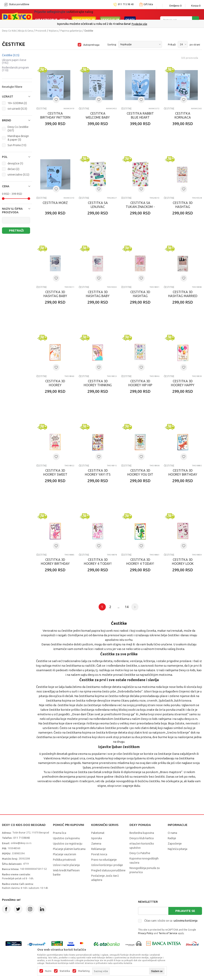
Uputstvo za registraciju (68, 844)
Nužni (48, 971)
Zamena (96, 844)
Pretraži (16, 230)
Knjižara (53, 31)
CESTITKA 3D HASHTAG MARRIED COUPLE (183, 296)
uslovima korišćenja (185, 921)
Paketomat (98, 833)
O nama (172, 833)
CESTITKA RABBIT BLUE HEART (140, 115)
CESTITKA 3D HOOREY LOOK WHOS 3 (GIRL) (183, 564)
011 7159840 (22, 838)
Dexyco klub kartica (142, 838)
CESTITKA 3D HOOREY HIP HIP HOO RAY (140, 385)
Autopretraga (91, 45)
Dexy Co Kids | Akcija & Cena (17, 31)
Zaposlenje (175, 844)
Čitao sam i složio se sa (171, 921)
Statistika (65, 971)
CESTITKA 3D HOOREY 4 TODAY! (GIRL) (98, 564)
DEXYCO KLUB (110, 14)
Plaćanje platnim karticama (69, 849)
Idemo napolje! (84, 14)
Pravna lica (60, 833)
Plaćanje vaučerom (65, 854)
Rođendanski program (15, 69)
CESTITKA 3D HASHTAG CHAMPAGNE (140, 296)
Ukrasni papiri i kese (14, 61)
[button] (17, 97)
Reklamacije (99, 849)
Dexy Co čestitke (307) (18, 129)
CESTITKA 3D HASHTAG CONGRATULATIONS (183, 207)
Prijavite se (185, 911)
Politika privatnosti (64, 860)
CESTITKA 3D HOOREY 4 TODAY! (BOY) (140, 564)
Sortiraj (112, 44)
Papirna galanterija (71, 31)
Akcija (64, 14)
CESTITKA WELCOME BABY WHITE (98, 117)
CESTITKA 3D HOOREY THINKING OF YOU (98, 385)
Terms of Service (168, 933)
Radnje (172, 838)
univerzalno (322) (18, 175)
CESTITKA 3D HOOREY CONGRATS (55, 385)
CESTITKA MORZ (55, 203)
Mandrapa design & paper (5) (18, 138)
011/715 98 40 (116, 24)
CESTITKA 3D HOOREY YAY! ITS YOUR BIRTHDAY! (98, 474)
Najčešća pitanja (178, 849)
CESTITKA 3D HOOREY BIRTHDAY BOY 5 (183, 474)
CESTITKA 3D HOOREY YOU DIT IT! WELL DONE (140, 474)
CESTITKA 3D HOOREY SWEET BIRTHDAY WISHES (55, 474)
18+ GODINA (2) (17, 103)
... (118, 607)
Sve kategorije (46, 14)
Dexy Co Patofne (140, 853)
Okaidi (130, 14)
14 (127, 607)
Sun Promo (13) (17, 145)
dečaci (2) (13, 169)
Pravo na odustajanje (104, 860)
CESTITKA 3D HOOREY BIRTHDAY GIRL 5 (55, 564)
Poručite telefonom (94, 24)
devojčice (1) (15, 163)
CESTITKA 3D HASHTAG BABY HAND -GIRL (98, 296)
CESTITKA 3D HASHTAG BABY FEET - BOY (55, 296)
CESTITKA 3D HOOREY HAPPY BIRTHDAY (183, 385)
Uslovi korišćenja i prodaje (107, 865)
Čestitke (11, 55)
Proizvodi (41, 31)
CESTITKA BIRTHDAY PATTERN (55, 115)
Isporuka (97, 838)
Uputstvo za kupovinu (66, 838)
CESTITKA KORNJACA (183, 115)
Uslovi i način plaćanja (66, 865)
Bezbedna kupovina (142, 833)
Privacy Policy (146, 933)
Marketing (84, 971)
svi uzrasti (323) (17, 109)
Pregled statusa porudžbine (108, 870)
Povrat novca (99, 854)
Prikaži (172, 44)
